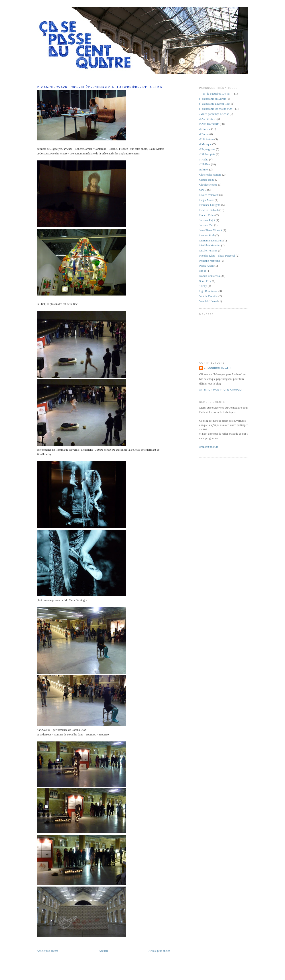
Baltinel (204, 169)
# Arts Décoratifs (209, 124)
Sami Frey (205, 281)
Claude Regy (207, 180)
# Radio (204, 159)
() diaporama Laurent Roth (215, 104)
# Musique (205, 144)
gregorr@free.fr (217, 368)
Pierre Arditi (207, 266)
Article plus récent (47, 951)
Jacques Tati (206, 225)
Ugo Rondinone (209, 291)
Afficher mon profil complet (221, 390)
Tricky (203, 286)
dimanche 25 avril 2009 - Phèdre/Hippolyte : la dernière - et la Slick (100, 87)
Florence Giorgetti (210, 205)
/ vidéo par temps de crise (214, 114)
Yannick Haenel (209, 301)
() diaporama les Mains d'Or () (217, 109)
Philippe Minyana (210, 261)
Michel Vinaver (208, 250)
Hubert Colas (207, 215)
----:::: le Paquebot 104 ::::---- (216, 94)
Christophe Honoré (210, 175)
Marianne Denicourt (211, 240)
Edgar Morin (207, 200)
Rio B (203, 271)
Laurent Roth (207, 235)
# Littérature (207, 139)
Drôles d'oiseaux (209, 195)
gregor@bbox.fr (209, 447)
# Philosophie (207, 154)
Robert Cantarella (210, 276)
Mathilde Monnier (210, 245)
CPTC (203, 190)
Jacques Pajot (207, 220)
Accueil (103, 951)
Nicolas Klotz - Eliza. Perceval (217, 256)
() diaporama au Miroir (213, 99)
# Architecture (208, 119)
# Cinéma (205, 129)
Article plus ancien (159, 951)
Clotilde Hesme (208, 185)
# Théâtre (205, 164)
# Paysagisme (207, 149)
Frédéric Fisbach (209, 210)
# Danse (204, 134)
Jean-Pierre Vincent (211, 230)
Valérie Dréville (209, 296)
